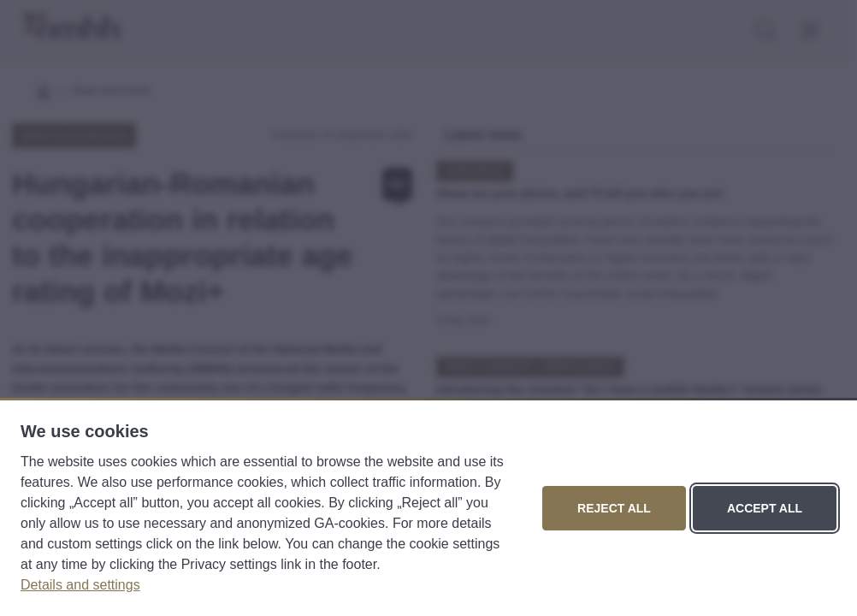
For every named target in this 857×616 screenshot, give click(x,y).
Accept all (765, 508)
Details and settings (80, 585)
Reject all (614, 508)
